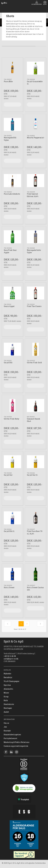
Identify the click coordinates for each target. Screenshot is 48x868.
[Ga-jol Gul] (12, 462)
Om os (6, 723)
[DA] (4, 3)
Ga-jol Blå (8, 363)
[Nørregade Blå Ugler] (12, 124)
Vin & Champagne (11, 681)
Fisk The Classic (34, 306)
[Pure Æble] (12, 68)
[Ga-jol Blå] (12, 349)
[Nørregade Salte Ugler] (36, 237)
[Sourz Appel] (12, 293)
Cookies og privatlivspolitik (16, 746)
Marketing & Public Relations (17, 742)
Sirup (6, 697)
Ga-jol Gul (8, 475)
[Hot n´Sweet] (12, 574)
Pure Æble (8, 81)
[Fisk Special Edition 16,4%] (36, 181)
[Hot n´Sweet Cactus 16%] (36, 574)
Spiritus (7, 685)
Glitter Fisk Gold (34, 363)
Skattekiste (9, 704)
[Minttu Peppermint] (36, 124)
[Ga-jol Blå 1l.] (12, 518)
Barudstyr (8, 677)
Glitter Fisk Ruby (12, 419)
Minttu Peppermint (35, 138)
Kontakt (7, 731)
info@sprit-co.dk (11, 659)
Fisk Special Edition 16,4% (33, 195)
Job (5, 727)
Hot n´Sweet (9, 587)
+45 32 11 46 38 (10, 656)
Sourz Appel (9, 306)
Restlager (8, 708)
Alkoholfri (8, 689)
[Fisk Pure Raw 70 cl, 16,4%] (36, 518)
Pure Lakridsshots (12, 194)
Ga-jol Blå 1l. (9, 531)
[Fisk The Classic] (36, 293)
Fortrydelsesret (10, 738)
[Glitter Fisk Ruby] (12, 405)
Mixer (6, 693)
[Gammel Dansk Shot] (36, 405)
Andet (6, 712)
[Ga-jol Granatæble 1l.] (36, 68)
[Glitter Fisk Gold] (36, 349)
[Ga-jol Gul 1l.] (36, 462)
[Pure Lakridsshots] (12, 181)
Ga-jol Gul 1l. (32, 475)
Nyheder (7, 674)
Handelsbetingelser (12, 735)
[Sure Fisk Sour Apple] (12, 237)
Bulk (6, 700)
